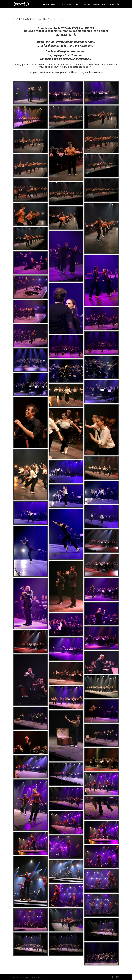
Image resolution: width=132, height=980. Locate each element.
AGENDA (46, 4)
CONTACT (111, 4)
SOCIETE (54, 4)
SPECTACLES (66, 4)
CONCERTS (77, 4)
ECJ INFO (87, 4)
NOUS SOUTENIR (99, 4)
